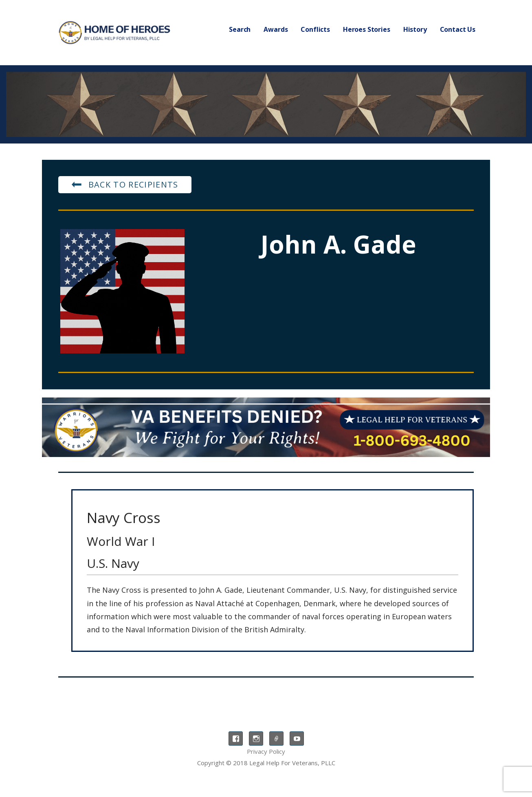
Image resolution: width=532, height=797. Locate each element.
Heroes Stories (367, 29)
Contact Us (458, 29)
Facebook (236, 738)
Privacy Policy (266, 751)
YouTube (297, 738)
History (415, 29)
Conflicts (315, 29)
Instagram (256, 738)
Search (240, 29)
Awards (276, 29)
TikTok (276, 738)
